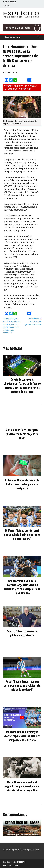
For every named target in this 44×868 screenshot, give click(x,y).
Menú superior (11, 2)
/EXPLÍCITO (21, 862)
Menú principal (13, 37)
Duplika (15, 865)
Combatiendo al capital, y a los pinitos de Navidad (33, 322)
